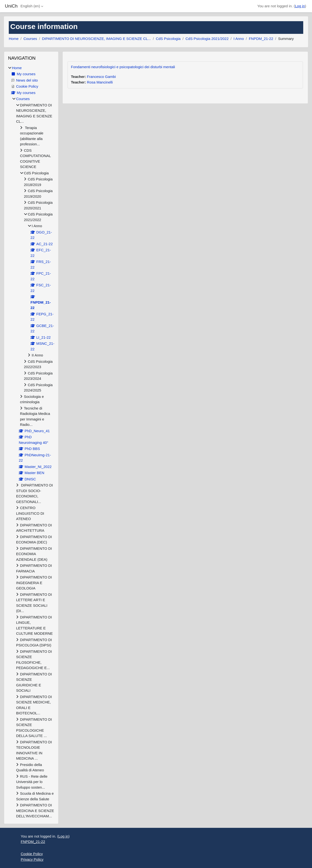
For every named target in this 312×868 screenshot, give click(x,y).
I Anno (239, 39)
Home (14, 39)
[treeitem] (31, 442)
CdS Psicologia (168, 39)
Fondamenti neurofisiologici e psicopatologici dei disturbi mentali (123, 67)
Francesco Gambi (101, 77)
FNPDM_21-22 (261, 39)
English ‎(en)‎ (30, 6)
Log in (300, 6)
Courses (30, 39)
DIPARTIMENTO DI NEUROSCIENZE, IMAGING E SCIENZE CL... (96, 39)
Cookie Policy (32, 854)
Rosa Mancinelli (100, 82)
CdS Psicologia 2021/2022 (207, 39)
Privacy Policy (32, 859)
